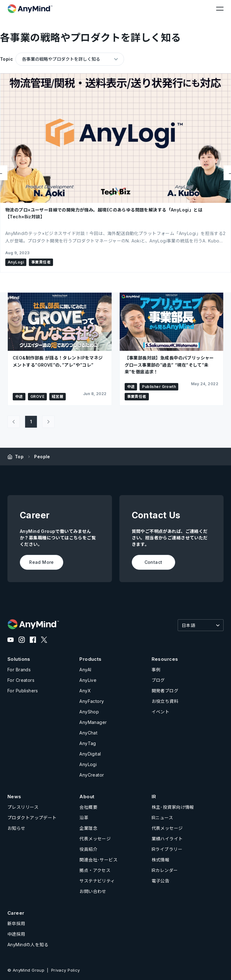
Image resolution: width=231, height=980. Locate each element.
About (87, 797)
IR (154, 797)
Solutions (19, 659)
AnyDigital (90, 754)
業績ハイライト (167, 839)
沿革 (84, 818)
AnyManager (93, 722)
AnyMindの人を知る (28, 945)
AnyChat (88, 733)
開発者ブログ (165, 691)
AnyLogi (88, 764)
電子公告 (161, 881)
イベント (161, 712)
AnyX (85, 691)
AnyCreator (92, 775)
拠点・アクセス (95, 870)
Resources (165, 659)
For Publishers (23, 691)
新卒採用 (16, 923)
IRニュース (162, 818)
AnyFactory (92, 701)
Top (19, 457)
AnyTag (88, 743)
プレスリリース (23, 807)
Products (90, 659)
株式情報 (161, 860)
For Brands (19, 670)
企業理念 (88, 828)
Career (16, 913)
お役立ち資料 (165, 701)
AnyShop (89, 712)
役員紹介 (88, 849)
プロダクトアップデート (32, 818)
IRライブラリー (167, 849)
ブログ (158, 680)
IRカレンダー (165, 870)
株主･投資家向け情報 (173, 807)
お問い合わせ (93, 891)
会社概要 (88, 807)
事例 (156, 670)
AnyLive (88, 680)
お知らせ (16, 828)
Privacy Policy (66, 970)
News (14, 797)
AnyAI (85, 670)
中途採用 (16, 934)
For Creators (21, 680)
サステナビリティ (97, 881)
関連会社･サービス (98, 860)
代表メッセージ (95, 839)
